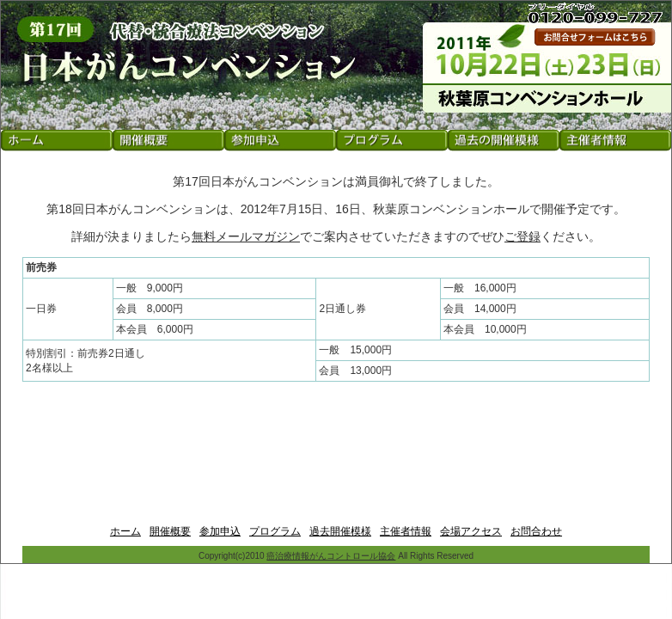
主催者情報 (406, 531)
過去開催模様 (340, 531)
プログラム (275, 531)
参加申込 (220, 531)
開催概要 (170, 531)
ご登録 (522, 236)
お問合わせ (536, 531)
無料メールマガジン (246, 236)
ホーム (125, 531)
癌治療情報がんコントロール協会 (331, 556)
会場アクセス (471, 531)
